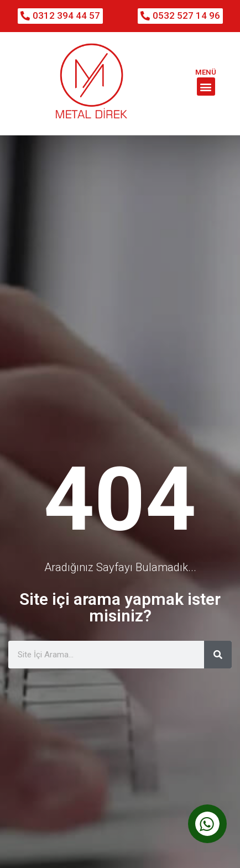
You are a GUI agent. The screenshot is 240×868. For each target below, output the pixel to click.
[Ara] (218, 645)
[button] (206, 87)
